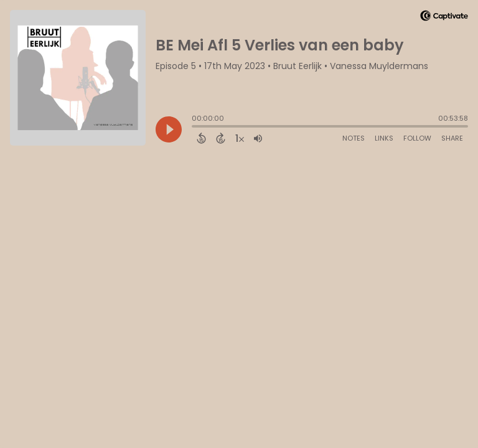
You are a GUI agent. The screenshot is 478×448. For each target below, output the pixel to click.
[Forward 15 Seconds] (221, 138)
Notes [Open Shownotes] (354, 138)
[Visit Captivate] (444, 18)
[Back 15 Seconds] (201, 138)
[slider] (195, 128)
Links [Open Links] (384, 138)
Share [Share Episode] (452, 138)
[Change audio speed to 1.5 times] (240, 138)
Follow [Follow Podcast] (417, 138)
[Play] (169, 129)
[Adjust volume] (258, 138)
